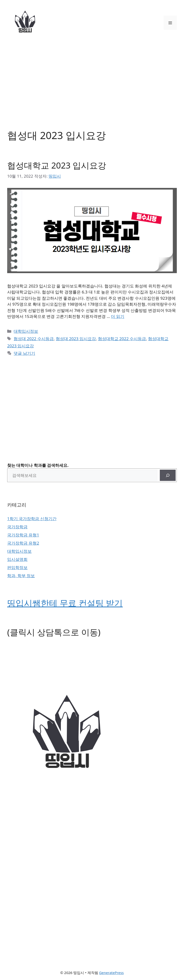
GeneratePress (111, 973)
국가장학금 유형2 (23, 543)
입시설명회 (17, 559)
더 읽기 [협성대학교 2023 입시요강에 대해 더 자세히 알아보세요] (118, 316)
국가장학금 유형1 (23, 535)
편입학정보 (17, 567)
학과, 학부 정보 (21, 576)
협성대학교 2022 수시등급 (122, 339)
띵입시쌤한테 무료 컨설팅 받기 (65, 603)
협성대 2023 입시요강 (76, 339)
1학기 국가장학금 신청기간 (32, 519)
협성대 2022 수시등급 (34, 339)
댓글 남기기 (24, 353)
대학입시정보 (26, 331)
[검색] (168, 475)
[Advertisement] (92, 81)
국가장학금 (17, 527)
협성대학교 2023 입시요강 (57, 165)
